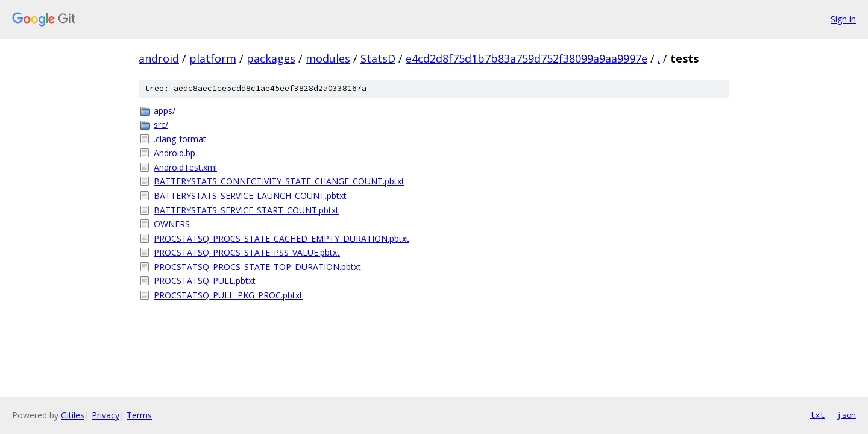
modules (328, 58)
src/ (161, 124)
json (846, 415)
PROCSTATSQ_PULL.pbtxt (205, 281)
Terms (139, 415)
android (159, 58)
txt (817, 415)
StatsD (378, 58)
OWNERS (172, 224)
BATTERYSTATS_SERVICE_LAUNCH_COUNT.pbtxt (250, 196)
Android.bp (175, 153)
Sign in (843, 19)
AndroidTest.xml (185, 167)
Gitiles (73, 415)
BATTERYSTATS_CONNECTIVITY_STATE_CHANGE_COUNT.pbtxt (279, 181)
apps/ (165, 111)
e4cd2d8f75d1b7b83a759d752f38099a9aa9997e (527, 58)
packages (271, 58)
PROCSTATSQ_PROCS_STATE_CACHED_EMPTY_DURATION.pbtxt (281, 238)
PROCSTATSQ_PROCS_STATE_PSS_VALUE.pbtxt (247, 252)
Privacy (105, 415)
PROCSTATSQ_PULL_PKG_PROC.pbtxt (228, 295)
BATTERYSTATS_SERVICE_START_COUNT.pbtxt (246, 210)
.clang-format (180, 139)
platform (213, 58)
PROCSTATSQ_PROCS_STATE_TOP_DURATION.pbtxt (257, 267)
